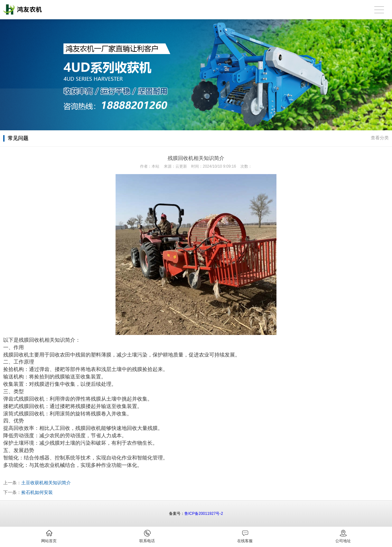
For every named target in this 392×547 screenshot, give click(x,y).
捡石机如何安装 (37, 492)
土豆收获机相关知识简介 (46, 483)
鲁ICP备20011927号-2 (204, 514)
